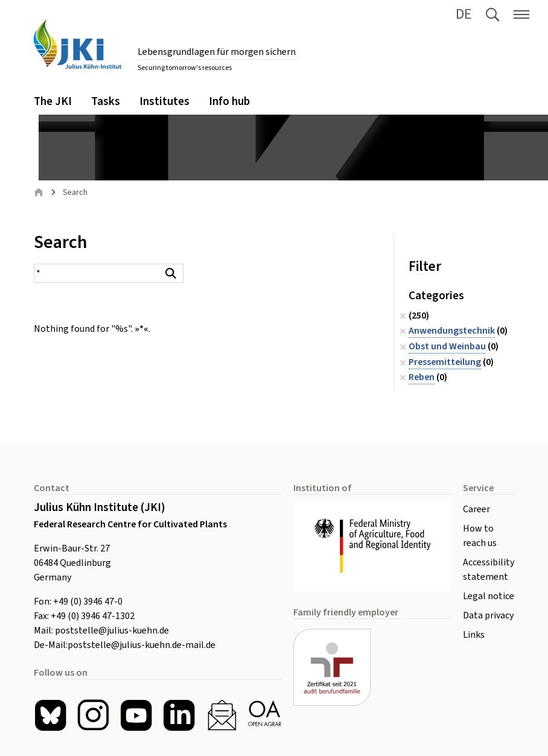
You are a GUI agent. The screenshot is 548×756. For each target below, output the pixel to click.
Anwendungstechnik (452, 331)
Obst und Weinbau (447, 346)
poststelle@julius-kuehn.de (112, 631)
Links (474, 635)
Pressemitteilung (445, 362)
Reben (422, 377)
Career (476, 509)
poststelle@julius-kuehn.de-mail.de (142, 645)
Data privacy (488, 615)
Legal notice (489, 596)
